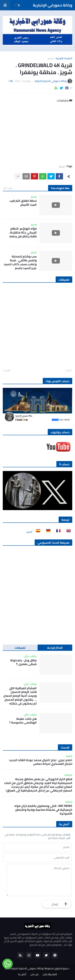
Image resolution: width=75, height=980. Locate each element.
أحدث (68, 370)
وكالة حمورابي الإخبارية (53, 5)
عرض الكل (8, 188)
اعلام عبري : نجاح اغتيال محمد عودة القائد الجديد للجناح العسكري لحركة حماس (41, 762)
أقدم (7, 370)
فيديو (50, 58)
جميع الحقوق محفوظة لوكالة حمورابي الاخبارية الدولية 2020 (37, 968)
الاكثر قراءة (55, 648)
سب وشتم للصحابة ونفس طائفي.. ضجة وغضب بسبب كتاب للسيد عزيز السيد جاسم (20, 262)
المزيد (29, 532)
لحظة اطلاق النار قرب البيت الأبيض (23, 203)
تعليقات (20, 648)
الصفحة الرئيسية (64, 58)
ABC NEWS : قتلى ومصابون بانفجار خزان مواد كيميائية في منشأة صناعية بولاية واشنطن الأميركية (43, 810)
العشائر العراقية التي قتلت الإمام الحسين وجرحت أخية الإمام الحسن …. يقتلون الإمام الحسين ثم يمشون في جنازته (20, 696)
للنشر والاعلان (50, 974)
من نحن (34, 974)
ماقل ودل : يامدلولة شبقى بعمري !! (23, 662)
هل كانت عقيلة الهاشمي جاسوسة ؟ (23, 721)
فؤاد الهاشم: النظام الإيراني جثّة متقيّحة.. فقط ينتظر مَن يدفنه (23, 232)
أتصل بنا (22, 974)
